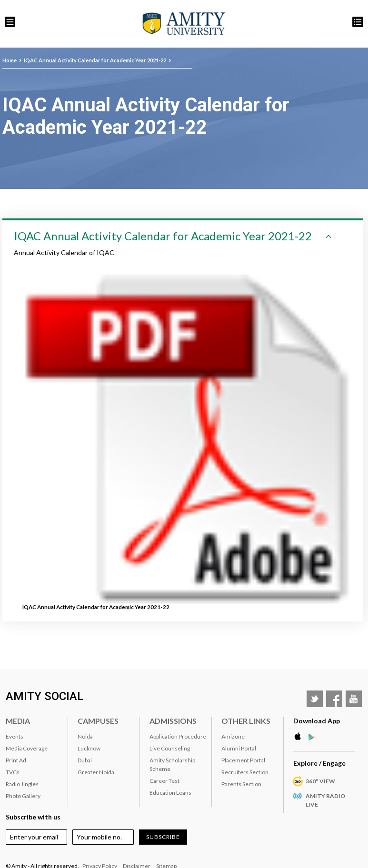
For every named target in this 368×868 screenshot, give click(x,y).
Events (15, 736)
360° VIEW (320, 781)
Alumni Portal (239, 748)
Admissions (173, 721)
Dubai (85, 760)
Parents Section (241, 784)
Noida (85, 736)
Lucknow (89, 748)
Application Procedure (178, 736)
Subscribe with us (33, 817)
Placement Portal (243, 760)
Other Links (246, 721)
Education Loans (170, 793)
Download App (317, 721)
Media (18, 721)
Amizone (233, 736)
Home (10, 60)
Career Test (164, 781)
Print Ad (16, 760)
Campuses (98, 721)
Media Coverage (27, 748)
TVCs (13, 772)
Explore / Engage (319, 763)
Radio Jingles (22, 784)
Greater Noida (96, 772)
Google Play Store (315, 737)
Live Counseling (170, 748)
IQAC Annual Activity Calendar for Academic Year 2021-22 (95, 60)
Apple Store (300, 737)
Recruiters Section (245, 772)
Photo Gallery (23, 796)
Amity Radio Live (325, 800)
